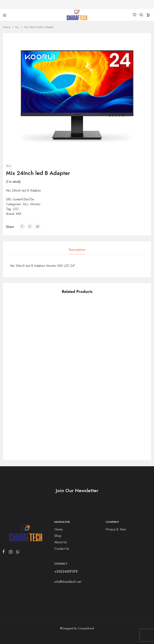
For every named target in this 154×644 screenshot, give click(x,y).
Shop (58, 536)
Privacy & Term (116, 529)
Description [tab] (77, 250)
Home (7, 27)
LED (16, 209)
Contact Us (62, 549)
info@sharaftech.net (68, 582)
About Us (61, 542)
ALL (17, 27)
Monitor (35, 204)
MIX (19, 214)
